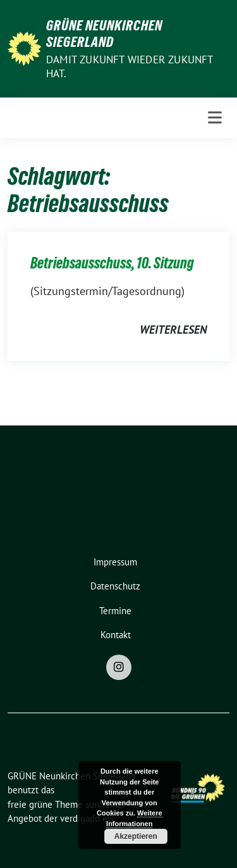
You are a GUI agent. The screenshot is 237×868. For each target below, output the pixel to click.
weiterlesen (173, 330)
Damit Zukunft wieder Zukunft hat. (130, 66)
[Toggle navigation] (215, 118)
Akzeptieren (136, 836)
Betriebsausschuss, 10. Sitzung (112, 263)
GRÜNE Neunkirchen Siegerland (104, 34)
